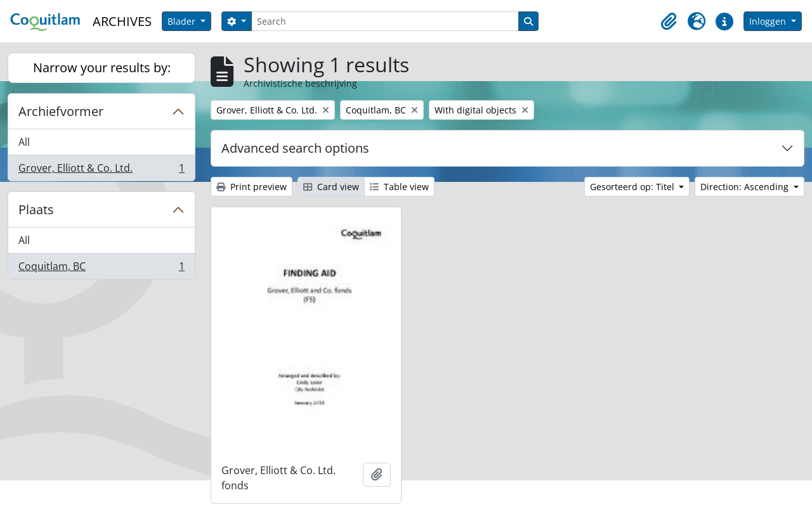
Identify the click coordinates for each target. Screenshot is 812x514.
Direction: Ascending (746, 187)
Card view (331, 187)
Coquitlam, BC (101, 269)
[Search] (385, 21)
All (24, 142)
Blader (183, 21)
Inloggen (769, 21)
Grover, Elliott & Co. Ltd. (101, 170)
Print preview (252, 187)
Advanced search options (295, 148)
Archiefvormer (61, 111)
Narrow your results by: (102, 67)
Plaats (36, 209)
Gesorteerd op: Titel (633, 187)
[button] (669, 22)
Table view (399, 187)
